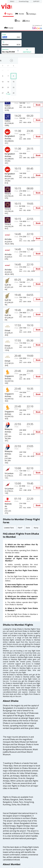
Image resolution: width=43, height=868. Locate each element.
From (4, 35)
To (3, 42)
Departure (5, 49)
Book (38, 105)
